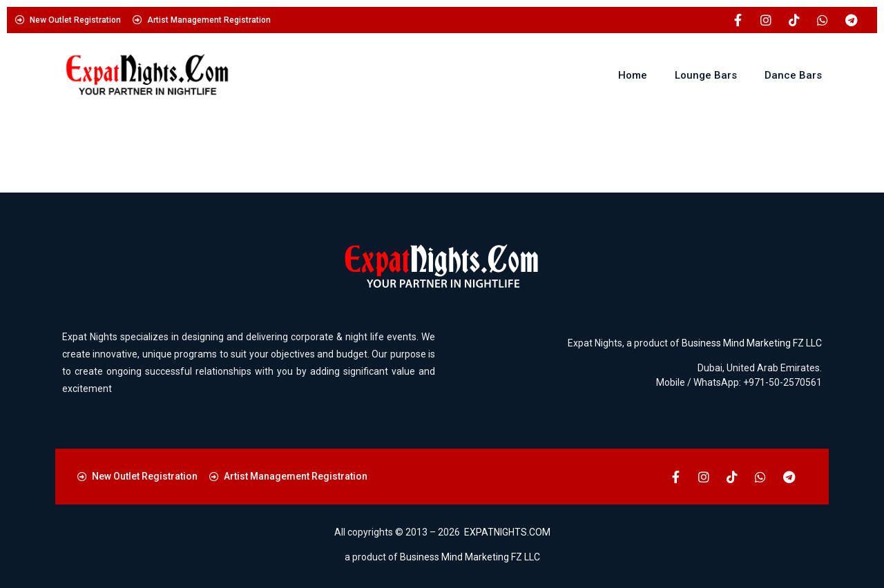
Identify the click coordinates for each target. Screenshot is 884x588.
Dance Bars (793, 75)
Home (633, 75)
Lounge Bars (706, 75)
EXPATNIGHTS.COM (507, 532)
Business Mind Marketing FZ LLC (752, 343)
